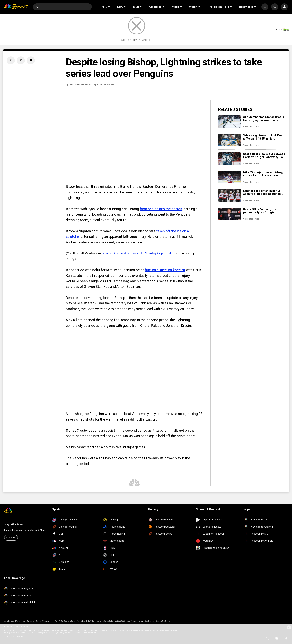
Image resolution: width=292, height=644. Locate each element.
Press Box (81, 621)
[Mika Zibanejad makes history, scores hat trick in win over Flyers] (229, 177)
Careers (30, 621)
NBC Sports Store (67, 621)
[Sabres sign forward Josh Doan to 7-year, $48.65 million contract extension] (229, 140)
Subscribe (11, 538)
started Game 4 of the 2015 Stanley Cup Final (137, 253)
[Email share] (31, 60)
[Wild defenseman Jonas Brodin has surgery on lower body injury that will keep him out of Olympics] (229, 122)
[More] (265, 7)
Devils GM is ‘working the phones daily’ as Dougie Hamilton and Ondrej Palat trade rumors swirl (260, 211)
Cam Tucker (74, 85)
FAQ (55, 621)
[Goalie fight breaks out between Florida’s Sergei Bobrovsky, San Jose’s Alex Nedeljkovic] (229, 159)
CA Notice (149, 621)
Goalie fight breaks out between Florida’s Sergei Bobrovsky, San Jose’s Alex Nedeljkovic (264, 155)
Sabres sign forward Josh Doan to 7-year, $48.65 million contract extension (264, 137)
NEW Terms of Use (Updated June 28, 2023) (106, 621)
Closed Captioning (44, 621)
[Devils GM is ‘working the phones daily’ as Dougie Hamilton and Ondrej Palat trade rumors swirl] (229, 214)
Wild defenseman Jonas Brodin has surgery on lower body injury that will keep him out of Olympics (263, 119)
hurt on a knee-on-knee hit (165, 270)
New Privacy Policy (135, 621)
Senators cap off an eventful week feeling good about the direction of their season (262, 192)
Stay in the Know (13, 524)
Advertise (20, 621)
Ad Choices (9, 621)
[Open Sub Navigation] (109, 7)
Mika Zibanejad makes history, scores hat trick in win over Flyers (263, 174)
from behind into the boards (161, 209)
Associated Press (251, 127)
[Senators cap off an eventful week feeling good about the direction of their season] (229, 196)
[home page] (16, 7)
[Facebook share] (11, 60)
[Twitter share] (21, 60)
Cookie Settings (163, 621)
